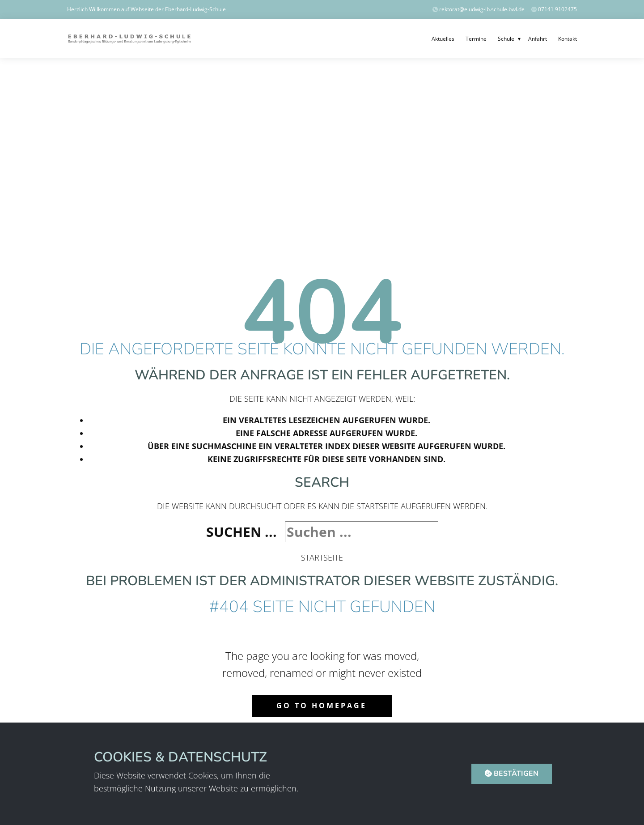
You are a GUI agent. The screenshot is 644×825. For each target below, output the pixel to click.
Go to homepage (322, 706)
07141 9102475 (557, 9)
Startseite (322, 557)
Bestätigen (512, 774)
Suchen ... (241, 532)
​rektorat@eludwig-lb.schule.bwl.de (479, 9)
